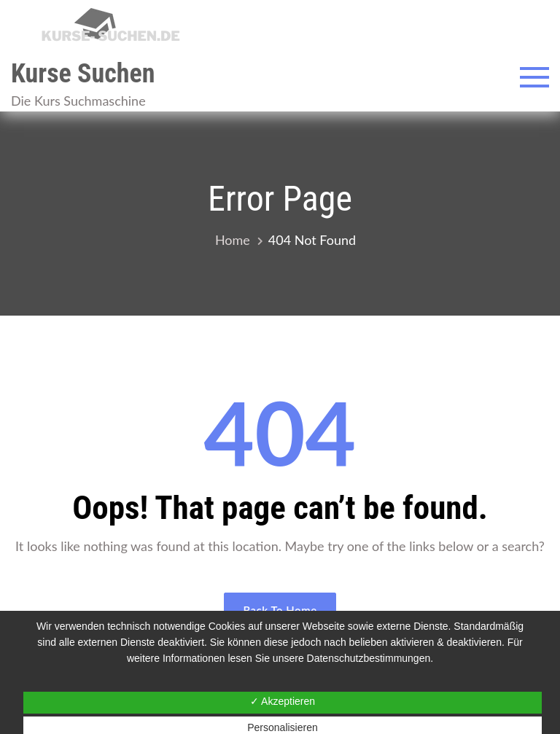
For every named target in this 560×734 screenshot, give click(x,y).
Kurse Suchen (83, 74)
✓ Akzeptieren (283, 701)
